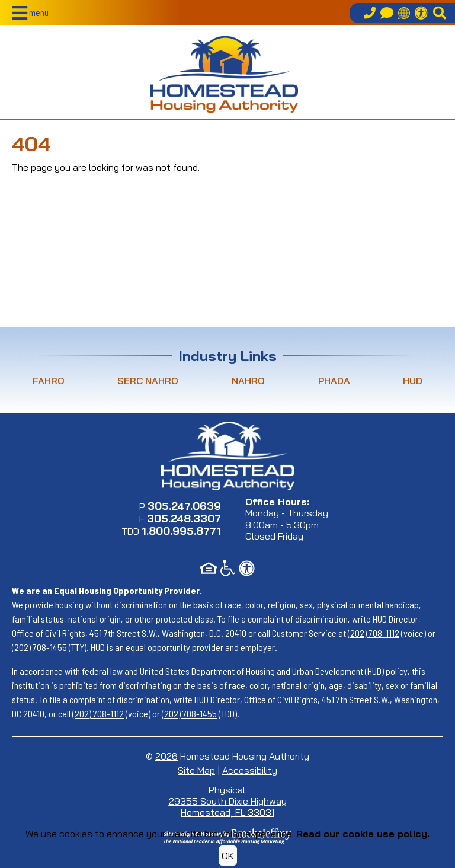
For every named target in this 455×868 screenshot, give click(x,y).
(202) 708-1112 (374, 633)
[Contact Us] (387, 13)
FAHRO (49, 381)
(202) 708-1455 (39, 647)
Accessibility (250, 770)
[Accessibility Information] (421, 13)
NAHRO (248, 381)
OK (228, 856)
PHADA (334, 381)
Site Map (196, 770)
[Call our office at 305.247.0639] (370, 13)
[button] (30, 13)
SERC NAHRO (148, 381)
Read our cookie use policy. (363, 834)
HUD (413, 381)
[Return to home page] (224, 74)
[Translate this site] (404, 13)
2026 (166, 756)
